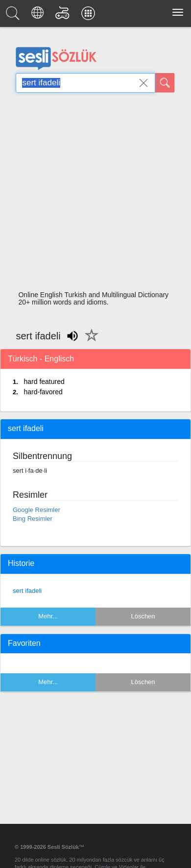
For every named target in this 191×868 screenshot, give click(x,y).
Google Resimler (36, 510)
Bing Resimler (33, 519)
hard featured (44, 382)
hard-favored (43, 392)
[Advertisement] (92, 194)
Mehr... (48, 616)
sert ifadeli (27, 591)
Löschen (143, 616)
